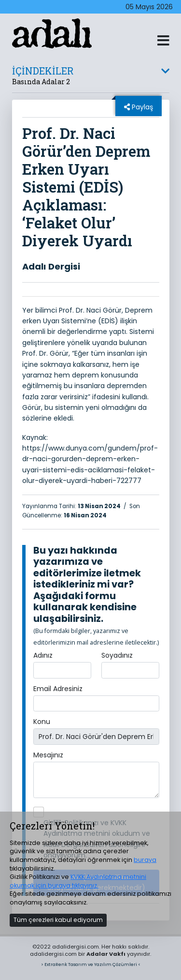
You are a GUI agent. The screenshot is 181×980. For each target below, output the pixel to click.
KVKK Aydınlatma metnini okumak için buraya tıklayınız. (78, 881)
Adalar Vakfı (106, 954)
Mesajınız (48, 755)
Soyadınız (117, 655)
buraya (145, 860)
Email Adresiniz (58, 689)
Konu (42, 722)
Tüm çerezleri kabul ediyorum (58, 920)
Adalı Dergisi (51, 266)
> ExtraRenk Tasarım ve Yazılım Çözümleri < (91, 964)
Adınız (43, 655)
